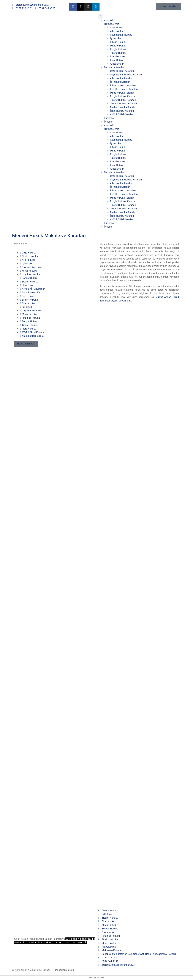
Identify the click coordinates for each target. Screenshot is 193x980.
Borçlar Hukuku (118, 49)
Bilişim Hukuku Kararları (123, 85)
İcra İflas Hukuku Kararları (124, 89)
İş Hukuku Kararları (120, 82)
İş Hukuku (115, 38)
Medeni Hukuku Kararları (123, 107)
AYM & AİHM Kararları (122, 114)
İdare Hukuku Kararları (122, 111)
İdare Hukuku (117, 60)
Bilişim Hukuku (118, 42)
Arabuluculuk (117, 64)
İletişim (108, 122)
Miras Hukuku (117, 46)
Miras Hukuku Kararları (122, 93)
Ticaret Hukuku (118, 53)
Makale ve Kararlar (114, 67)
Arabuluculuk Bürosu (32, 292)
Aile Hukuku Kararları (121, 78)
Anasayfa (109, 20)
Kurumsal (109, 118)
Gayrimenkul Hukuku (121, 35)
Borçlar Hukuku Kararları (123, 96)
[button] (100, 16)
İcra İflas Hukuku (119, 57)
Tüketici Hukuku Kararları (123, 104)
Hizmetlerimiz (112, 24)
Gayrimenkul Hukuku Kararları (126, 75)
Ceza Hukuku (117, 28)
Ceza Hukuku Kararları (122, 71)
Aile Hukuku (116, 31)
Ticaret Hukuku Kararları (123, 100)
